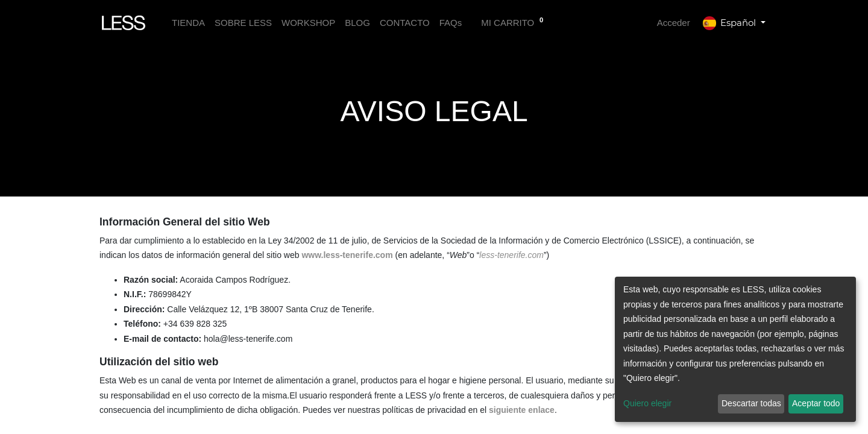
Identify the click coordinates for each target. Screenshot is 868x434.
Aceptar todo (816, 403)
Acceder (674, 23)
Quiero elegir (647, 403)
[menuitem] (188, 23)
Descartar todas (751, 403)
